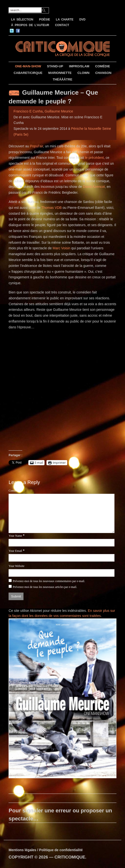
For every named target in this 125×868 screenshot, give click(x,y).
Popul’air (37, 146)
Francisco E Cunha (28, 111)
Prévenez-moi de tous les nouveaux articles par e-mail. (45, 587)
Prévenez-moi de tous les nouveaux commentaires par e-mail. (49, 581)
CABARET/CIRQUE (28, 73)
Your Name (15, 536)
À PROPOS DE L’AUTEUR (30, 25)
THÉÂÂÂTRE (62, 79)
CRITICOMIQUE (70, 857)
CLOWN (84, 73)
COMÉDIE (103, 66)
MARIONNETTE (60, 73)
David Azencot (94, 187)
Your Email (15, 551)
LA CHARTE (65, 20)
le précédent (94, 158)
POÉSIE (45, 20)
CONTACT (62, 25)
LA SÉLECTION (22, 20)
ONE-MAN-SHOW (28, 66)
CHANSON (103, 73)
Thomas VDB (51, 208)
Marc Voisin (61, 248)
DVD (82, 20)
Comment (14, 491)
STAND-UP (55, 66)
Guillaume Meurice (59, 111)
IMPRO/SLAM (79, 66)
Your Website (17, 566)
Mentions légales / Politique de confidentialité (46, 850)
